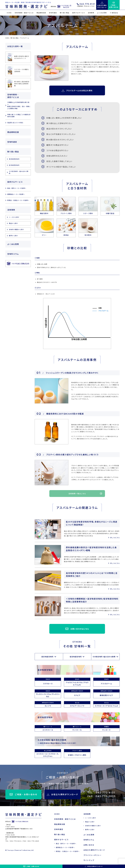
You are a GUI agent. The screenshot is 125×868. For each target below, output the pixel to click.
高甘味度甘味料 (47, 657)
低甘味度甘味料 (76, 657)
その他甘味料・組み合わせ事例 (104, 657)
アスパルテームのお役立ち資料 (77, 91)
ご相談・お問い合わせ (23, 794)
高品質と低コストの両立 (15, 123)
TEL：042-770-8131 (102, 793)
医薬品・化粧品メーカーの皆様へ (18, 200)
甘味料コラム (13, 254)
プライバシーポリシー (92, 855)
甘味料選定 (53, 13)
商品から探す (13, 223)
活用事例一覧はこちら (85, 494)
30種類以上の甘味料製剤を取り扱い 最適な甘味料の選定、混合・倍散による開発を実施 (19, 105)
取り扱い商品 (65, 13)
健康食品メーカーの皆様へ (16, 194)
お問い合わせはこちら (77, 629)
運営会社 (114, 13)
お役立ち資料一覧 (15, 46)
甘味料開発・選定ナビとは (24, 13)
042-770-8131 (86, 4)
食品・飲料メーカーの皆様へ (17, 188)
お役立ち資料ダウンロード (63, 794)
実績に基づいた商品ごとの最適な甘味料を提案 (19, 116)
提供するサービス (79, 13)
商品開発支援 (41, 13)
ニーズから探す (14, 217)
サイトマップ (89, 860)
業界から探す (13, 236)
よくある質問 (102, 13)
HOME (9, 13)
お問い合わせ (89, 845)
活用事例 (91, 13)
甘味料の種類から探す (16, 229)
